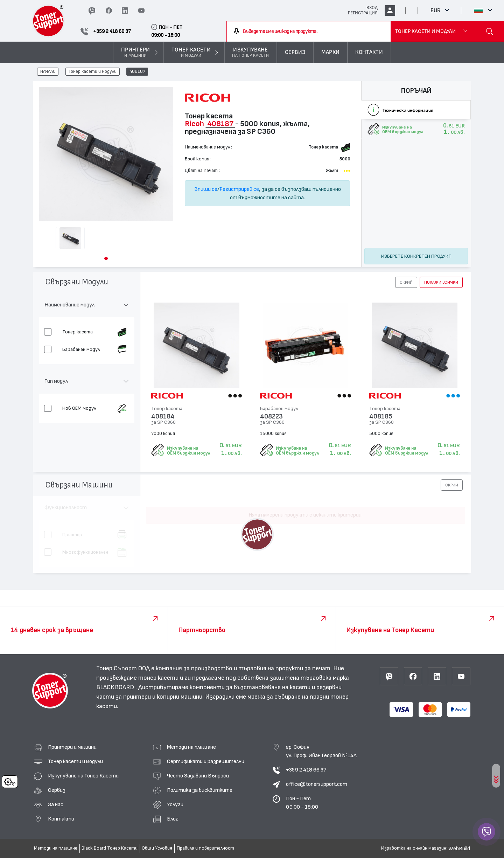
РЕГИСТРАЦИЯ (363, 13)
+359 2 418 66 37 (306, 770)
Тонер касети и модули (92, 72)
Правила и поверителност (205, 848)
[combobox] (309, 32)
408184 (163, 417)
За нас (56, 804)
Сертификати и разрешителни (206, 761)
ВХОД (372, 8)
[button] (106, 258)
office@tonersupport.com (317, 784)
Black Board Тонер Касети (110, 848)
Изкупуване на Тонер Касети (83, 776)
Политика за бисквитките (200, 790)
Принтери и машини (72, 747)
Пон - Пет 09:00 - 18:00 (302, 803)
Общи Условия (157, 848)
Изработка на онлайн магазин (414, 848)
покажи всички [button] (441, 282)
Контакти (61, 819)
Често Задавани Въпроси (198, 776)
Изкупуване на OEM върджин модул (188, 451)
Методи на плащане (191, 747)
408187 (137, 72)
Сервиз (57, 790)
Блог (173, 819)
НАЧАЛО (48, 72)
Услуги (175, 804)
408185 (381, 417)
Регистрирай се (239, 189)
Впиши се (206, 189)
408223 (271, 417)
